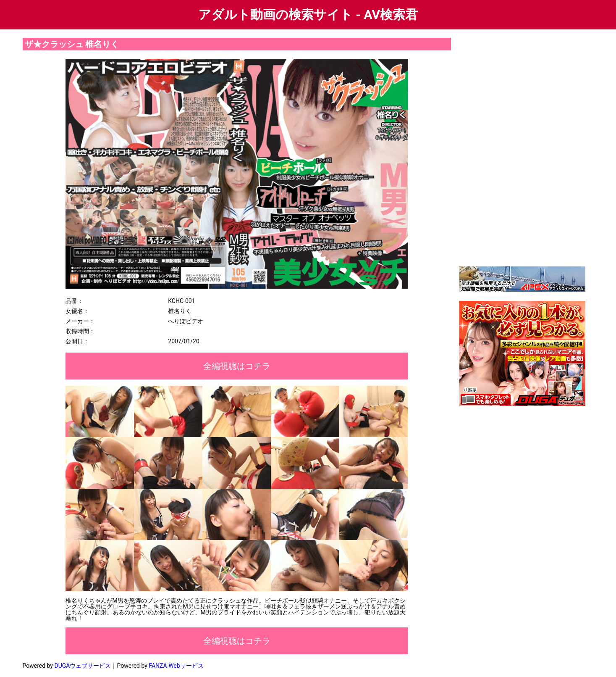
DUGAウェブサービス (83, 666)
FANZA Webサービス (176, 666)
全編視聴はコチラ (237, 366)
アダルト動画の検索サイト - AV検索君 (308, 14)
